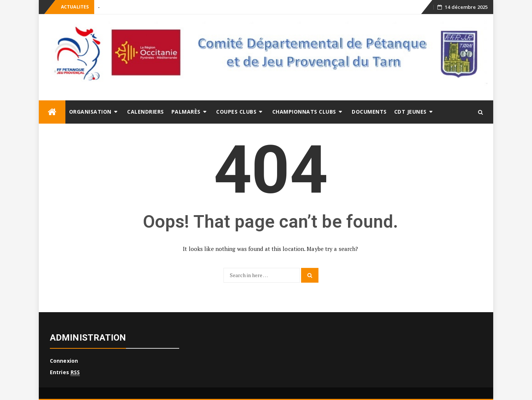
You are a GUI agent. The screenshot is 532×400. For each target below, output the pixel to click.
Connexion (64, 361)
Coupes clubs (236, 112)
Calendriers (146, 112)
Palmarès (186, 112)
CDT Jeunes (410, 112)
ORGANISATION (90, 112)
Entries (65, 372)
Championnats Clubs (304, 112)
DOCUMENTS (369, 112)
